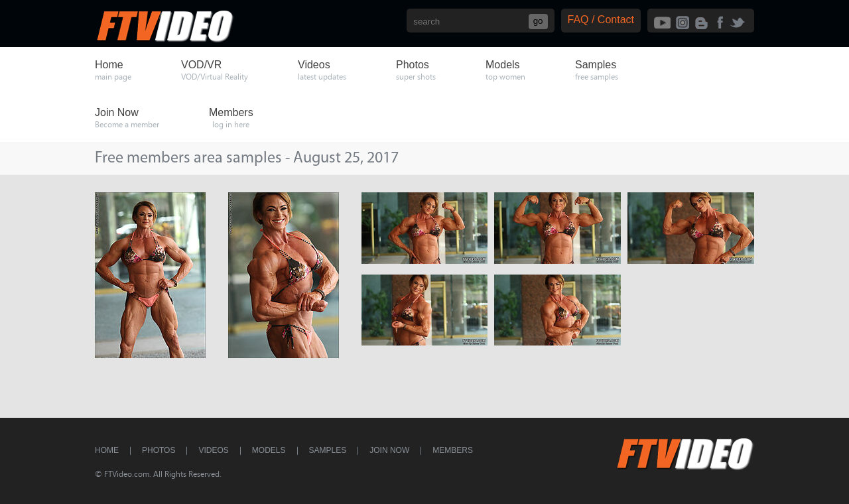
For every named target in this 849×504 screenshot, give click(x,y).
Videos (213, 450)
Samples (328, 450)
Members (453, 450)
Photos (159, 450)
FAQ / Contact (601, 20)
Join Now (389, 450)
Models (269, 450)
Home (107, 450)
